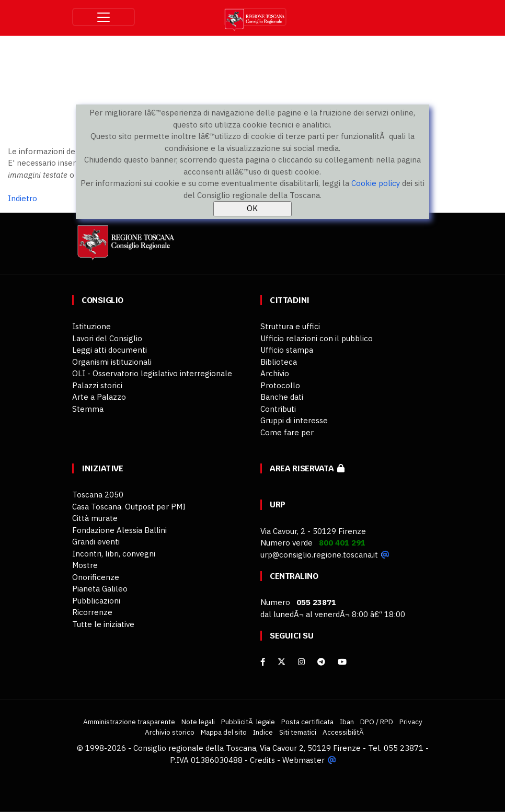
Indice (263, 732)
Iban (347, 722)
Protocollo (280, 385)
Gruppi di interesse (294, 420)
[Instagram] (301, 662)
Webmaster (303, 760)
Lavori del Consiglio (107, 338)
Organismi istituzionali (112, 362)
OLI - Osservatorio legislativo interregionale (152, 373)
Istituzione (91, 326)
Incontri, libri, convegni (114, 554)
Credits (262, 760)
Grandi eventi (96, 542)
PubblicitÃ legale (248, 722)
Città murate (95, 518)
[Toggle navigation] (104, 17)
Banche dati (282, 397)
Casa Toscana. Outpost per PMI (129, 507)
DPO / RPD (377, 722)
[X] (282, 662)
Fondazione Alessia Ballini (119, 530)
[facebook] (263, 662)
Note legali (198, 722)
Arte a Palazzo (99, 397)
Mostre (85, 565)
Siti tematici (298, 732)
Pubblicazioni (96, 601)
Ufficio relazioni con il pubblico (317, 338)
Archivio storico (170, 732)
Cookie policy (376, 183)
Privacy (411, 722)
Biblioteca (279, 362)
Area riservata (307, 468)
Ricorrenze (92, 612)
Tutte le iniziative (103, 624)
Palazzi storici (97, 385)
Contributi (278, 409)
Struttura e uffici (290, 326)
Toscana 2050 (98, 495)
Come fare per (287, 432)
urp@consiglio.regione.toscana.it (319, 555)
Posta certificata (307, 722)
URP (278, 504)
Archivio (275, 373)
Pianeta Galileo (100, 589)
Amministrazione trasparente (129, 722)
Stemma (88, 409)
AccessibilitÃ (344, 732)
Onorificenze (96, 577)
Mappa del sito (224, 732)
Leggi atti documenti (110, 350)
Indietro (22, 198)
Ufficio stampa (287, 350)
